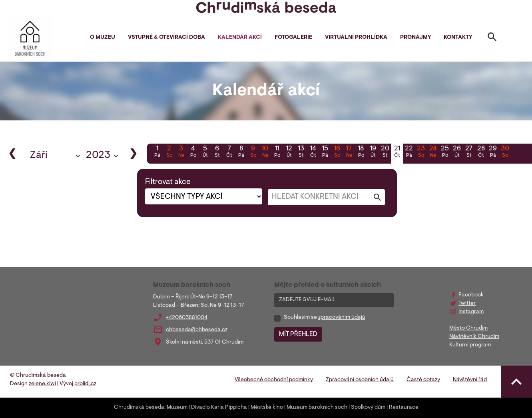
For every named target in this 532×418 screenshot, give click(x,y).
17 (349, 152)
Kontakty (458, 38)
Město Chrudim (468, 328)
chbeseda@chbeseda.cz (197, 330)
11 (277, 152)
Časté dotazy (423, 380)
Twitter (467, 304)
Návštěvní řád (470, 380)
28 (481, 152)
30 (505, 152)
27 (469, 152)
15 (325, 152)
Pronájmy (415, 38)
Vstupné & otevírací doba (166, 38)
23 (421, 152)
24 (433, 152)
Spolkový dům (368, 408)
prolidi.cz (85, 384)
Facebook (471, 295)
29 (493, 152)
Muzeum (177, 408)
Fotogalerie (293, 38)
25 (445, 152)
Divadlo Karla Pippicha (219, 408)
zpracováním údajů (342, 318)
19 (373, 152)
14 (313, 152)
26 (457, 152)
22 (409, 152)
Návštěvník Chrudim (474, 337)
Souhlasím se (325, 318)
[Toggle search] (492, 38)
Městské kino (267, 408)
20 (385, 152)
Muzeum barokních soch (317, 408)
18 (361, 152)
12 (289, 152)
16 (337, 152)
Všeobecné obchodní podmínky (274, 380)
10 (265, 152)
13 (301, 152)
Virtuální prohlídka (356, 38)
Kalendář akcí (240, 38)
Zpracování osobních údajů (360, 380)
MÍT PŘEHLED (298, 334)
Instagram (471, 312)
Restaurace (404, 408)
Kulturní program (470, 345)
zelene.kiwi (42, 384)
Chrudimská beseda (139, 408)
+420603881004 (187, 318)
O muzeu (103, 38)
